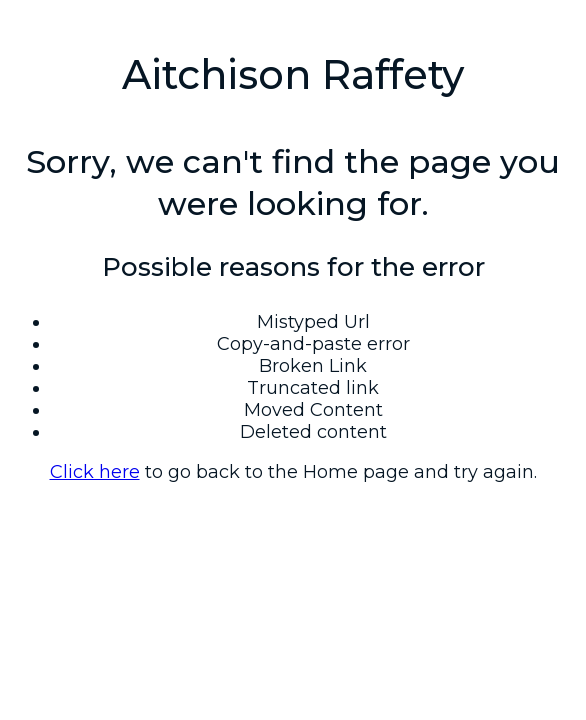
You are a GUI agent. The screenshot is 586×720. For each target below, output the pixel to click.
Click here (95, 472)
